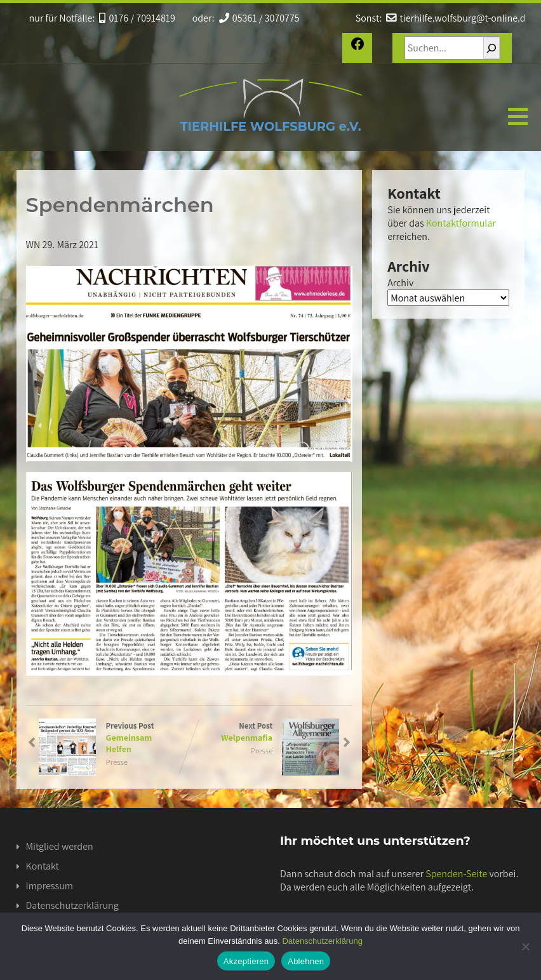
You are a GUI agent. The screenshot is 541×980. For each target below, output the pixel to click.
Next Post (264, 732)
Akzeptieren (246, 961)
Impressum (50, 886)
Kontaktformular (461, 223)
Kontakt (43, 866)
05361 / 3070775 (258, 18)
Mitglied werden (60, 846)
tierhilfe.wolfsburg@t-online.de (458, 18)
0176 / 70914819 (137, 18)
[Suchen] (491, 48)
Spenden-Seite (456, 874)
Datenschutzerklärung (72, 905)
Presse (117, 762)
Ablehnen (306, 961)
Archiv (400, 283)
